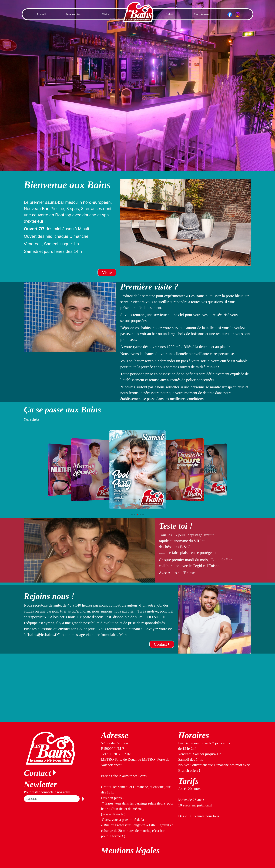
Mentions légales (130, 850)
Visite (105, 14)
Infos (170, 14)
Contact (162, 644)
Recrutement (202, 14)
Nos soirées (73, 14)
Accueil (41, 14)
